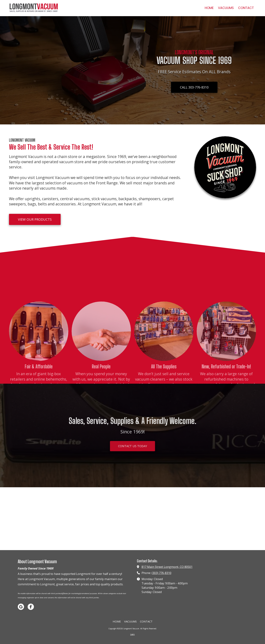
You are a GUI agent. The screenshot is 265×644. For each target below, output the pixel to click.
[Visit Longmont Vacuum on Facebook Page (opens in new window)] (31, 607)
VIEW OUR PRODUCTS (35, 219)
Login (132, 634)
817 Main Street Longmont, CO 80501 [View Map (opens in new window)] (167, 567)
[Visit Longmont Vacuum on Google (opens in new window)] (21, 607)
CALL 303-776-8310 (194, 87)
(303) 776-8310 (161, 573)
